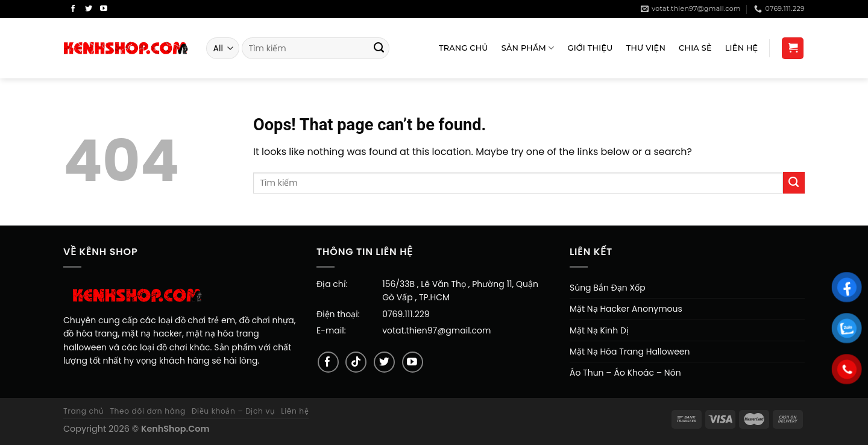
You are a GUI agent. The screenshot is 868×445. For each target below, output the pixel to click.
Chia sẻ (695, 48)
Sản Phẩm (528, 48)
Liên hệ (295, 411)
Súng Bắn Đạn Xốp (608, 288)
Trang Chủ (464, 48)
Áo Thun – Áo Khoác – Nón (625, 373)
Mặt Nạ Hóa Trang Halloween (630, 352)
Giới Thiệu (590, 48)
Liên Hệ (742, 48)
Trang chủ (84, 411)
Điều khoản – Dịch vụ (234, 411)
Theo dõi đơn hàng (147, 411)
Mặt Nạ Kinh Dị (599, 330)
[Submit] (379, 48)
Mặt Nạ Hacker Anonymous (626, 309)
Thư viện (646, 48)
